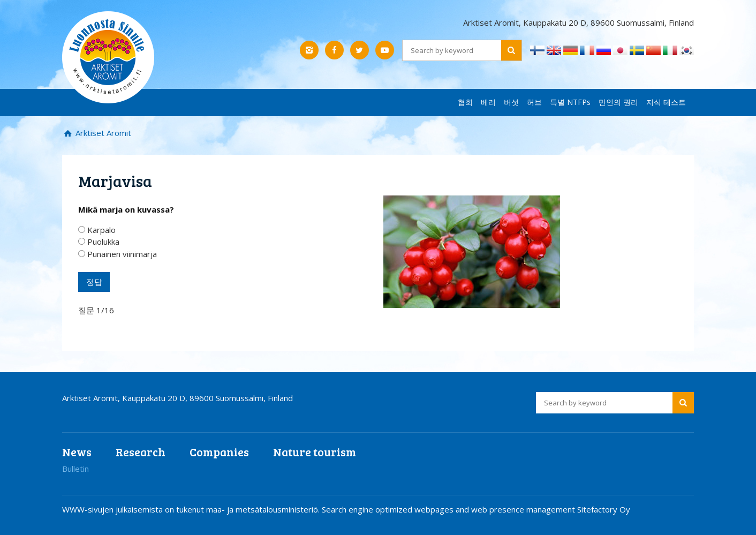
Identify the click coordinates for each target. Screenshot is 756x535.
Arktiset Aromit (102, 133)
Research (141, 452)
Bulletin (75, 469)
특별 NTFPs (570, 102)
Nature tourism (315, 452)
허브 (534, 102)
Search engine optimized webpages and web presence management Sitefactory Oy (476, 509)
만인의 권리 (618, 102)
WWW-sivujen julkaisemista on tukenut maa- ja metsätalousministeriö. (192, 509)
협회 (465, 102)
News (77, 452)
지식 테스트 (666, 102)
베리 (488, 102)
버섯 (511, 102)
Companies (219, 452)
